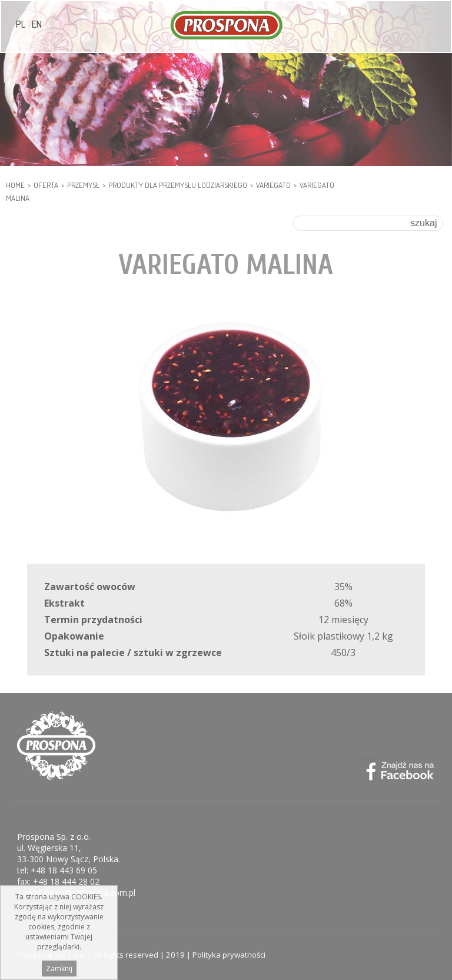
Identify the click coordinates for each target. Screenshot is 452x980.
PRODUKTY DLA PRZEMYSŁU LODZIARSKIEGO (178, 185)
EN (37, 24)
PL (21, 24)
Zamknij (59, 971)
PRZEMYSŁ (83, 185)
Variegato (273, 185)
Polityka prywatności (229, 955)
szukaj (423, 223)
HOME (15, 185)
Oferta (46, 185)
